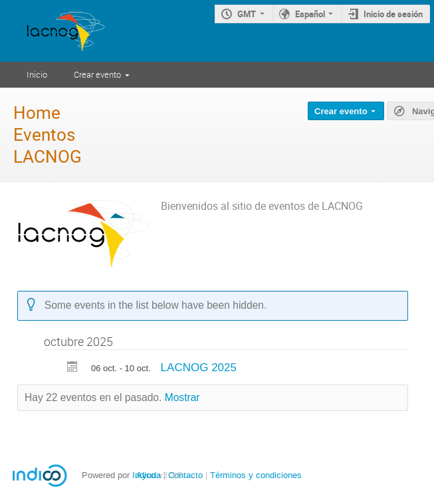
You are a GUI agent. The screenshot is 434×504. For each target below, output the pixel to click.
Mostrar (182, 397)
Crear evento (97, 74)
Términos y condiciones (256, 475)
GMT (247, 14)
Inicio (37, 74)
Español (310, 14)
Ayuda (149, 475)
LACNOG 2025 (199, 368)
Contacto (185, 475)
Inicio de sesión (393, 14)
